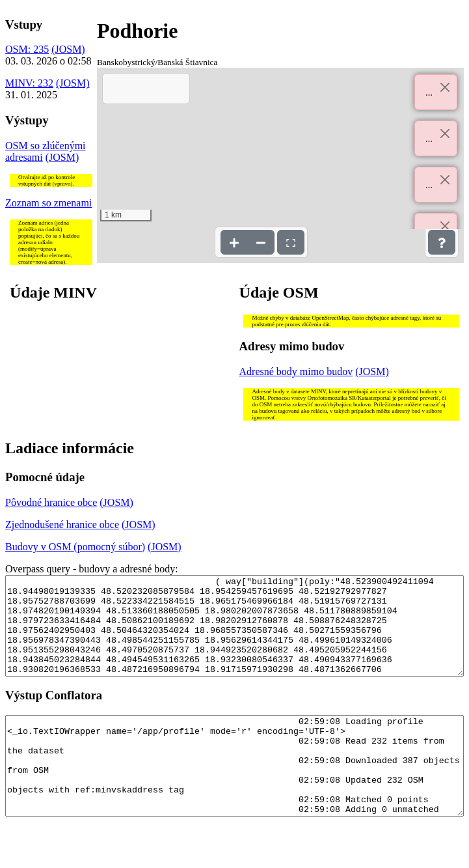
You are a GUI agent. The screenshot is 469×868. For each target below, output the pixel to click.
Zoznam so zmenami (48, 203)
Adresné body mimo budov (296, 371)
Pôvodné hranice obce (51, 502)
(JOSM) (68, 49)
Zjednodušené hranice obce (62, 525)
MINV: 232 (29, 83)
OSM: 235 (27, 49)
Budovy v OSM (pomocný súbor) (75, 547)
